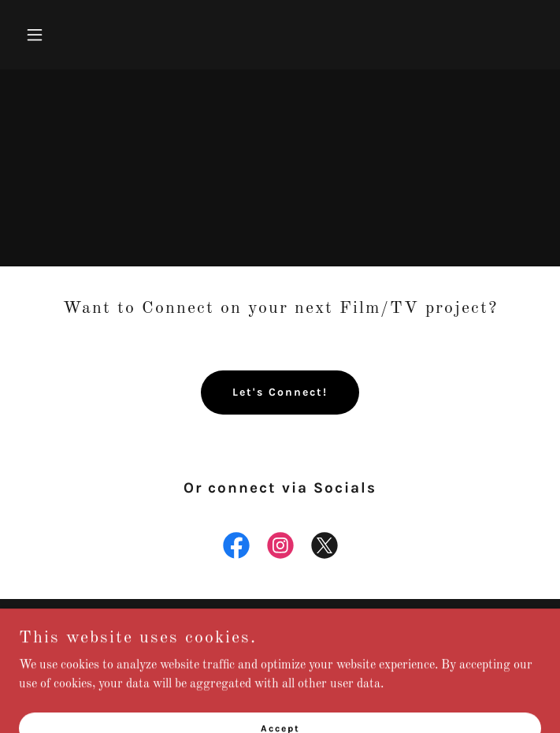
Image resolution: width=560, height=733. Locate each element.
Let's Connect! (280, 392)
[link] (236, 549)
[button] (58, 35)
